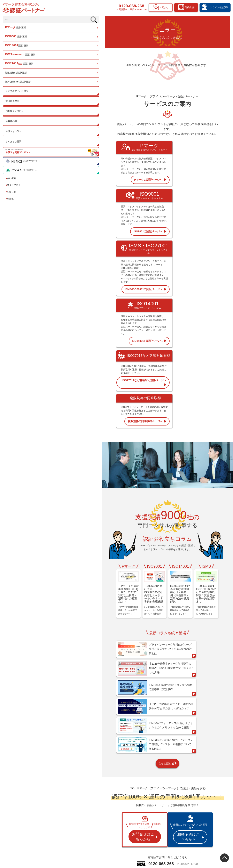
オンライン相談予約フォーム (211, 807)
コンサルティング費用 (17, 93)
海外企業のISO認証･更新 (19, 84)
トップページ (139, 791)
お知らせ (12, 194)
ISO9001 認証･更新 (142, 802)
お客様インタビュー (16, 114)
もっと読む (140, 566)
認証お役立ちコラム (175, 807)
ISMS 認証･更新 (141, 813)
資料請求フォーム (206, 818)
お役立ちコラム (14, 134)
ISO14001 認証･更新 (143, 807)
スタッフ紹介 (14, 188)
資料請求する (173, 739)
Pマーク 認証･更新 (142, 796)
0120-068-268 (131, 7)
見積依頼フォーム (206, 813)
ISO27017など (140, 818)
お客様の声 (12, 124)
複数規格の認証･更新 (17, 75)
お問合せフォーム (206, 824)
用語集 (10, 201)
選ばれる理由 (13, 103)
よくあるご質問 (14, 144)
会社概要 (12, 181)
